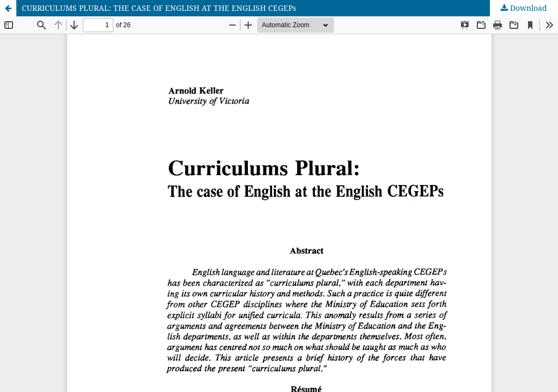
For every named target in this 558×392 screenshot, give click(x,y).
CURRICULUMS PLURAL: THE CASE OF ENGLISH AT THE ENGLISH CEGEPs (159, 8)
